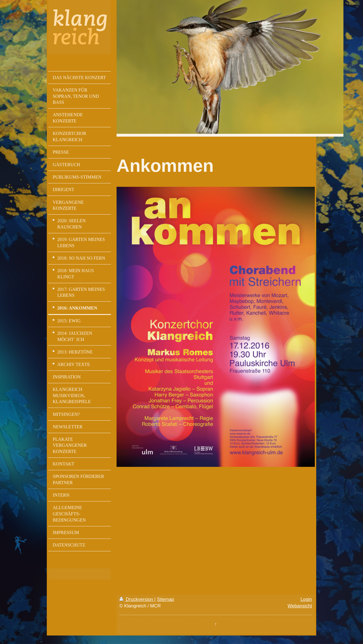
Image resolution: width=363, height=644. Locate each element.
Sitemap (165, 599)
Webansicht (300, 606)
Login (306, 599)
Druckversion (137, 599)
